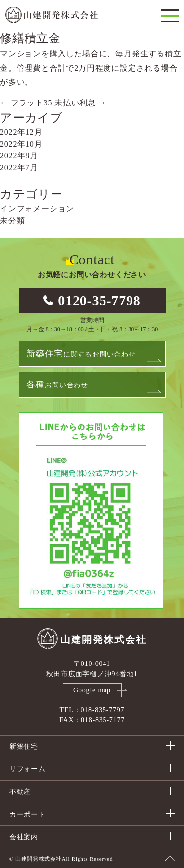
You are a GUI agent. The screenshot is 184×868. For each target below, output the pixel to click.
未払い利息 (80, 103)
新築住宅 (24, 747)
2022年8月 (19, 156)
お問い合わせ (57, 384)
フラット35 (26, 103)
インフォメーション (37, 209)
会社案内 (24, 837)
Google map (92, 690)
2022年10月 (21, 144)
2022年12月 (21, 132)
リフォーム (27, 769)
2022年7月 (19, 167)
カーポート (27, 814)
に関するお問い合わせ (81, 354)
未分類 (12, 220)
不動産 (20, 792)
